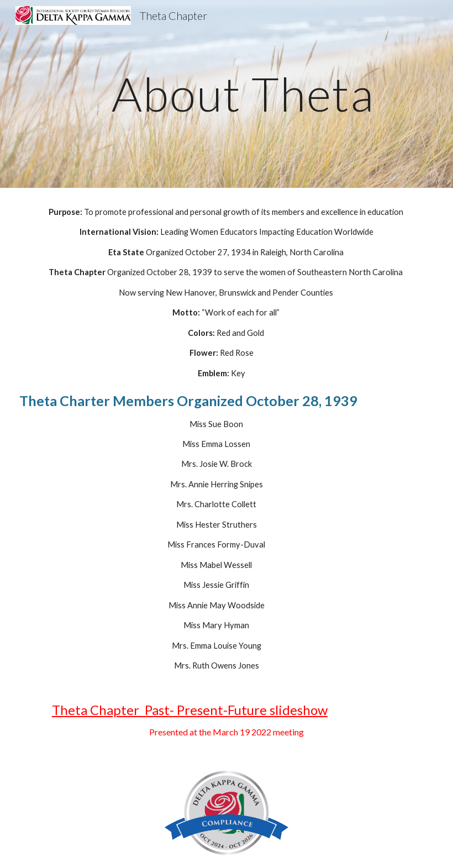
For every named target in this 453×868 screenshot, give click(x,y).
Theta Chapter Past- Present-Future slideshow (190, 710)
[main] (243, 94)
